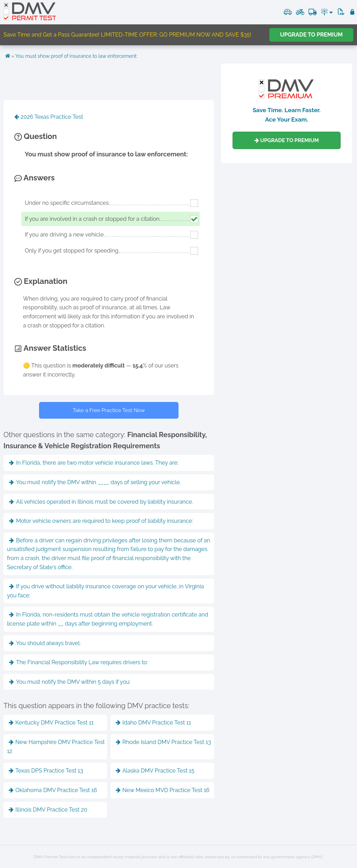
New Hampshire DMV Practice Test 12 (56, 747)
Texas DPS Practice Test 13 (46, 771)
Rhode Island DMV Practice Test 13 (163, 742)
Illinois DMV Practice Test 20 (48, 810)
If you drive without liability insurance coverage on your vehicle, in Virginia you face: (105, 591)
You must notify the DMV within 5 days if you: (70, 682)
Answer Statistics (50, 348)
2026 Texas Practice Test (49, 117)
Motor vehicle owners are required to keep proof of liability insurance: (101, 521)
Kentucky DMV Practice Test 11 (51, 723)
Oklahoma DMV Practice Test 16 (53, 790)
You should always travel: (45, 643)
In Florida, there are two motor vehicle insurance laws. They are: (94, 463)
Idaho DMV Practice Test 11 (153, 723)
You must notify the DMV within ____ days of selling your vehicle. (95, 482)
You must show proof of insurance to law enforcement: (76, 56)
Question (36, 136)
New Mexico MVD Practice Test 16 (163, 790)
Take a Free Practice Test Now (109, 410)
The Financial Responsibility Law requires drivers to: (78, 662)
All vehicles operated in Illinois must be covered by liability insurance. (101, 502)
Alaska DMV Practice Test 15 (155, 771)
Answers (35, 178)
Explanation (41, 281)
